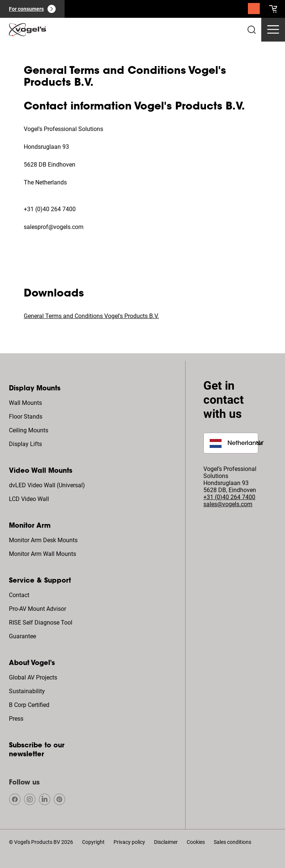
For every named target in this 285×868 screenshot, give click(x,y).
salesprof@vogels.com (54, 227)
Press (16, 719)
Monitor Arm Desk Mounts (43, 540)
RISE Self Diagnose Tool (41, 623)
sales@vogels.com (228, 504)
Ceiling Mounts (29, 430)
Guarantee (22, 636)
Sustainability (27, 691)
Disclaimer (166, 842)
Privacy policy (129, 842)
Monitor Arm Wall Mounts (42, 554)
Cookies (196, 842)
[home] (27, 30)
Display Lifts (25, 444)
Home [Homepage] (17, 51)
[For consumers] (32, 9)
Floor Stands (26, 417)
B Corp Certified (29, 705)
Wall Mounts (25, 403)
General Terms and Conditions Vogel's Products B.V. (91, 316)
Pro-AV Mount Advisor (37, 609)
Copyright (93, 842)
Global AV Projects (33, 677)
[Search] (254, 10)
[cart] (273, 9)
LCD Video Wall (29, 499)
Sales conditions (232, 842)
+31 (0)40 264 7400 (50, 209)
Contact (19, 595)
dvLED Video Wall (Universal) (47, 485)
